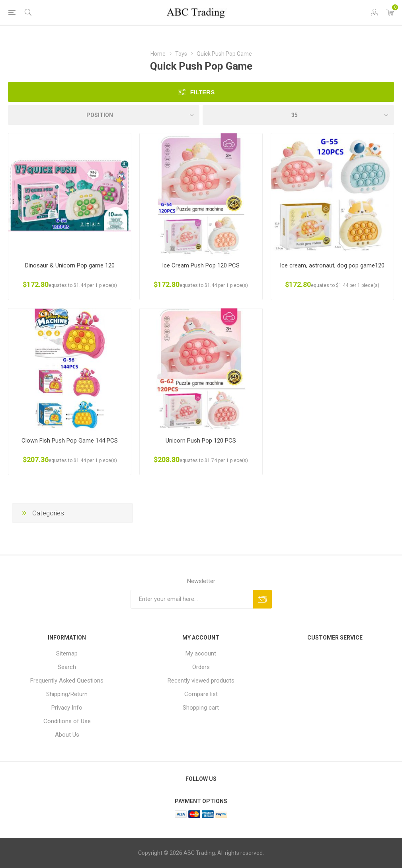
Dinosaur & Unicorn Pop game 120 (70, 265)
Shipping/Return (67, 694)
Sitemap (67, 653)
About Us (67, 735)
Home (158, 54)
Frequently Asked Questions (67, 681)
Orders (201, 667)
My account (201, 653)
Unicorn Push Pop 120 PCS (201, 441)
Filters (202, 92)
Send (262, 599)
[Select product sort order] (104, 115)
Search (67, 667)
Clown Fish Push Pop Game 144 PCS (70, 441)
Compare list (201, 694)
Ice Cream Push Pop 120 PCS (201, 265)
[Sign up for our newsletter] (192, 599)
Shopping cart (201, 708)
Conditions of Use (67, 721)
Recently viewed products (201, 681)
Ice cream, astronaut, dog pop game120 (332, 265)
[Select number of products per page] (298, 115)
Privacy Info (67, 708)
